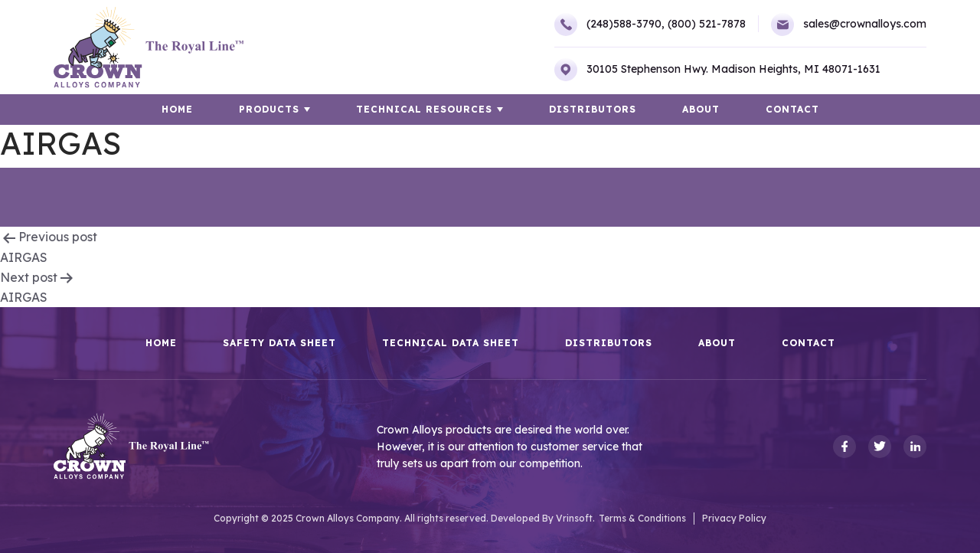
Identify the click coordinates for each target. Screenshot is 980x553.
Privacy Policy (734, 518)
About (701, 109)
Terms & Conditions (642, 518)
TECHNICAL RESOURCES (424, 109)
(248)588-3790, (609, 25)
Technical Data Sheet (451, 343)
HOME (177, 109)
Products (269, 109)
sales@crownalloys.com (849, 25)
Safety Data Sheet (279, 343)
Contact (792, 109)
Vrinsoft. (575, 518)
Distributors (593, 109)
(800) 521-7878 (707, 24)
